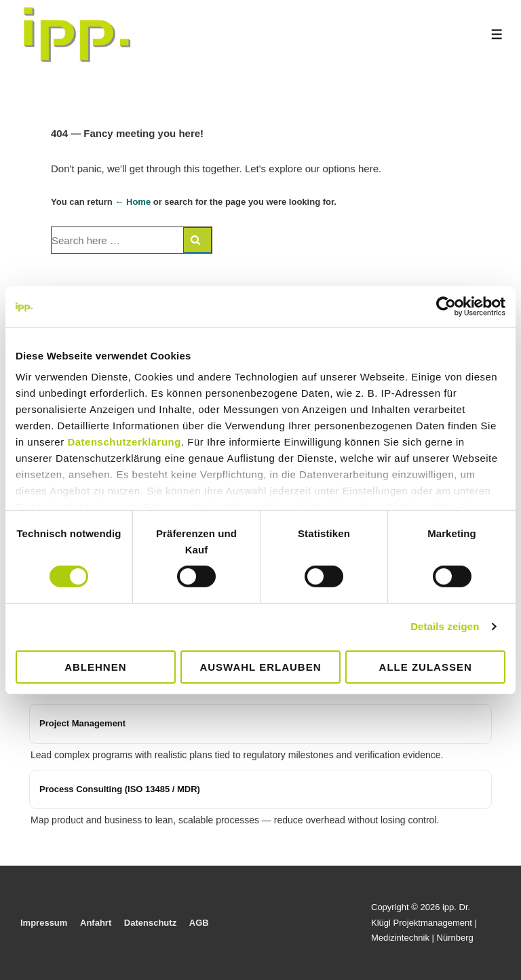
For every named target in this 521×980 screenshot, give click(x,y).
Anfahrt (96, 923)
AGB (199, 923)
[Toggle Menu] (497, 34)
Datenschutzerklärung (124, 442)
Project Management (82, 723)
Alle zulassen (426, 667)
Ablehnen (95, 667)
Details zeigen (445, 626)
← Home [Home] (133, 202)
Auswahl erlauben (260, 667)
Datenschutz (150, 923)
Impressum (44, 923)
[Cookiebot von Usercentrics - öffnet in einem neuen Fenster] (446, 306)
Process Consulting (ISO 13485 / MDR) (120, 789)
